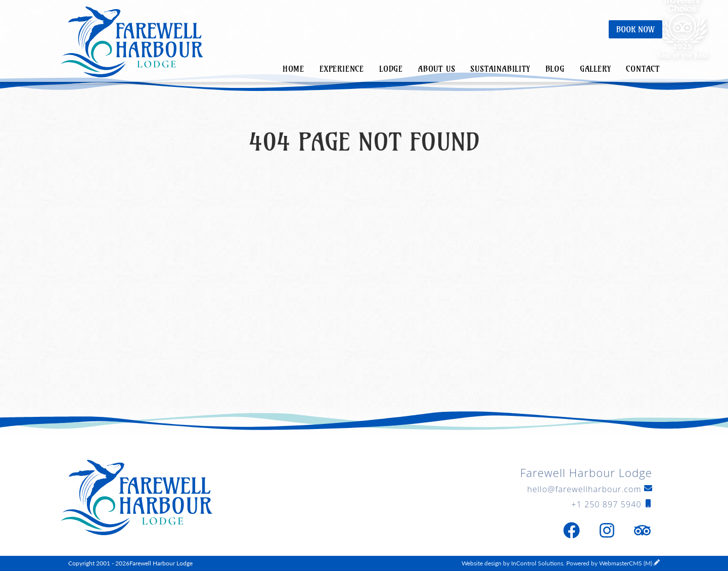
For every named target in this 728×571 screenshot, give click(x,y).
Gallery (596, 69)
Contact (643, 69)
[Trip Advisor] (642, 531)
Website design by (512, 563)
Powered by (609, 563)
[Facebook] (571, 531)
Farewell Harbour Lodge (132, 43)
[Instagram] (607, 531)
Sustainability (500, 69)
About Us (437, 69)
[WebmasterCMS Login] (657, 563)
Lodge (391, 69)
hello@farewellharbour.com (590, 489)
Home (293, 69)
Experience (342, 69)
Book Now (635, 29)
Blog (555, 69)
